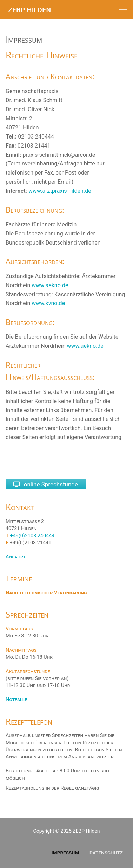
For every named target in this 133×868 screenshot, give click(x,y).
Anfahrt (16, 557)
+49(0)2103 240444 (32, 536)
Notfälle (16, 700)
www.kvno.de (48, 303)
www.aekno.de (50, 285)
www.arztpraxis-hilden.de (60, 191)
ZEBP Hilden (29, 10)
